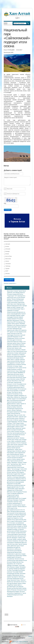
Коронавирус (11, 453)
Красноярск (10, 291)
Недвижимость (18, 593)
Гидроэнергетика (12, 467)
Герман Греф (22, 538)
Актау (14, 520)
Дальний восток (12, 482)
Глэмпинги (10, 541)
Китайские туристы (21, 451)
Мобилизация (14, 389)
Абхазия (9, 520)
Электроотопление (16, 466)
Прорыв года (11, 446)
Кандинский (16, 294)
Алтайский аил (11, 368)
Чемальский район (12, 327)
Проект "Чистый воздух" (14, 469)
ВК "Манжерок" (14, 538)
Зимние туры (18, 348)
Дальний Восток (22, 433)
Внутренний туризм (13, 356)
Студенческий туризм (13, 495)
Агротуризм (15, 435)
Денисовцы (19, 556)
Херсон (19, 343)
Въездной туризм (17, 583)
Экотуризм (20, 590)
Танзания (7, 264)
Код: (5, 203)
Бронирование (20, 482)
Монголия (7, 259)
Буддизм (10, 487)
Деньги (22, 387)
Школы (22, 575)
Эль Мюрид (16, 293)
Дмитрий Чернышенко (13, 320)
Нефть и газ (22, 342)
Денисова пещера (20, 554)
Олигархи (17, 301)
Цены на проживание (18, 523)
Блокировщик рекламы (14, 574)
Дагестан (24, 542)
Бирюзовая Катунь (12, 528)
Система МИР (17, 484)
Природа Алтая (11, 325)
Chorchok (13, 379)
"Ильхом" (20, 422)
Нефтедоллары (21, 304)
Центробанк (14, 302)
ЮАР (6, 271)
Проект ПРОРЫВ (20, 324)
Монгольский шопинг (13, 418)
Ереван (9, 299)
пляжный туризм (21, 539)
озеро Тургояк (19, 544)
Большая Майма (12, 562)
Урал (9, 544)
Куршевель (10, 564)
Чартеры (22, 438)
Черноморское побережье (14, 479)
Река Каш (10, 433)
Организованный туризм (17, 454)
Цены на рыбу (15, 431)
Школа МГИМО (16, 531)
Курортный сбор (18, 412)
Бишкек (23, 297)
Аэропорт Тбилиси (17, 507)
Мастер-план (20, 562)
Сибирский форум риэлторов (15, 595)
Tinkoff (22, 546)
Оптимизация (11, 409)
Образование (16, 575)
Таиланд (24, 471)
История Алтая (13, 508)
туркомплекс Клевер (13, 353)
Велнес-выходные (12, 430)
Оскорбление (11, 559)
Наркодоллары (11, 451)
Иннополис (17, 335)
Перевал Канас (11, 425)
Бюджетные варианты (13, 518)
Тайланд (7, 266)
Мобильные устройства (14, 485)
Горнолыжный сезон (21, 351)
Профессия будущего (19, 569)
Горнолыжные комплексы (14, 350)
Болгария (16, 477)
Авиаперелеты (21, 296)
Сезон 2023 (24, 469)
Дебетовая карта (15, 546)
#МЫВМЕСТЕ (21, 373)
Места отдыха (11, 521)
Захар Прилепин (12, 580)
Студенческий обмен (13, 498)
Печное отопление (20, 338)
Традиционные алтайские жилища (16, 364)
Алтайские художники (19, 420)
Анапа (21, 518)
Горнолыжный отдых (16, 405)
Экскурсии (13, 511)
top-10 (15, 490)
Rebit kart (23, 485)
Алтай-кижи (10, 382)
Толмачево (10, 502)
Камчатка (19, 407)
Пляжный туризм (12, 516)
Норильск (22, 293)
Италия (9, 472)
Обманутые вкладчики (18, 476)
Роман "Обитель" (21, 580)
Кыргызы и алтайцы (19, 386)
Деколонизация (21, 511)
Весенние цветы (18, 588)
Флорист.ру (10, 588)
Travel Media (15, 345)
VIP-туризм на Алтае (13, 332)
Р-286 (25, 541)
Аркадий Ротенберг (13, 529)
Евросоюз (16, 342)
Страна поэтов (22, 368)
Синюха (14, 459)
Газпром (16, 291)
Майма (25, 556)
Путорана (10, 294)
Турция (7, 269)
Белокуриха (10, 412)
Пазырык (23, 474)
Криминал (16, 541)
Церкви (9, 577)
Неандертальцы (12, 556)
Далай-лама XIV (17, 487)
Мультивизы (22, 477)
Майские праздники (20, 480)
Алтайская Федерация (20, 515)
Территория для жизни (13, 374)
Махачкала (16, 400)
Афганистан (17, 397)
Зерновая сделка (12, 343)
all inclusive (22, 435)
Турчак (24, 593)
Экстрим (21, 541)
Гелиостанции (20, 467)
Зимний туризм (21, 459)
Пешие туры (18, 440)
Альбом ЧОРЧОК (20, 379)
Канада (7, 251)
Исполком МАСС (19, 446)
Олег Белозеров (19, 376)
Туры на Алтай (18, 415)
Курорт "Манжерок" (12, 462)
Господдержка (11, 363)
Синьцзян (22, 431)
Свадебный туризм (12, 585)
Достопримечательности (14, 510)
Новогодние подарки (13, 395)
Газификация (11, 338)
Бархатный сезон (12, 297)
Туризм (21, 291)
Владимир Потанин (21, 492)
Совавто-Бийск (20, 423)
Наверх (30, 636)
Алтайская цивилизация (14, 387)
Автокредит (15, 565)
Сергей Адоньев (16, 448)
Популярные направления (14, 542)
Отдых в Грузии (11, 456)
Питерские (14, 590)
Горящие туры (20, 307)
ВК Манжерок (15, 337)
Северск (10, 324)
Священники (16, 578)
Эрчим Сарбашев (17, 410)
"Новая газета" (18, 449)
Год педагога (15, 577)
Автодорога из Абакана (18, 355)
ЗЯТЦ (14, 324)
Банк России (11, 391)
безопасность (11, 549)
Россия (22, 578)
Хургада (24, 306)
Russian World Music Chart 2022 (16, 381)
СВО (8, 389)
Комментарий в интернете (14, 557)
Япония (7, 274)
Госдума (15, 474)
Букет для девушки (18, 587)
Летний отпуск (20, 516)
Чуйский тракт (23, 417)
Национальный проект (13, 438)
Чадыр (20, 366)
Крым (24, 291)
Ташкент (23, 314)
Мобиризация (20, 299)
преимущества (11, 547)
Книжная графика (18, 317)
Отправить (8, 210)
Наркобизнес (11, 449)
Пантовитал (15, 392)
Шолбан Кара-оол (20, 361)
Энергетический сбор (13, 312)
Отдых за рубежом (16, 441)
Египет (7, 247)
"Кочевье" (10, 423)
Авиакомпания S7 (17, 503)
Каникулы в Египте (16, 443)
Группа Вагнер (22, 534)
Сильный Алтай (15, 333)
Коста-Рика (8, 256)
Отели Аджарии (20, 456)
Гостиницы (16, 311)
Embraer (9, 505)
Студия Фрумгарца (12, 422)
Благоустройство (16, 413)
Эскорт (24, 525)
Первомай (10, 484)
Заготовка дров (11, 340)
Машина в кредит (15, 567)
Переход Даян (11, 427)
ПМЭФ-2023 (11, 526)
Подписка (22, 345)
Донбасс (17, 391)
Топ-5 (20, 498)
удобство (18, 547)
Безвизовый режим (16, 402)
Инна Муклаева (12, 377)
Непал (6, 261)
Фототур (12, 544)
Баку (14, 471)
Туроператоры (15, 464)
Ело (22, 510)
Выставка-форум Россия (20, 560)
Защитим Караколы (21, 325)
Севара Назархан (12, 319)
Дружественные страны (14, 404)
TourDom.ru (10, 477)
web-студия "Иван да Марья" (19, 642)
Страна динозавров (13, 534)
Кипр (19, 474)
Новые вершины (22, 528)
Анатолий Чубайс (12, 539)
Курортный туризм (20, 428)
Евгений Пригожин (12, 536)
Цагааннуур (23, 425)
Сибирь (24, 583)
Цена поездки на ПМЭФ (20, 526)
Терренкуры (11, 415)
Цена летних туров (16, 444)
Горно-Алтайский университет (15, 493)
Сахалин (10, 435)
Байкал (15, 407)
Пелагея (20, 462)
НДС (20, 464)
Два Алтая (10, 400)
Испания (7, 249)
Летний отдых (11, 440)
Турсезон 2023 (15, 472)
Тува (22, 487)
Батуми (14, 458)
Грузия (23, 505)
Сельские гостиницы (13, 366)
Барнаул (18, 315)
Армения (10, 471)
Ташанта (18, 427)
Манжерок (10, 596)
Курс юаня (14, 304)
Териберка (22, 500)
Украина (9, 507)
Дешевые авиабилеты (13, 346)
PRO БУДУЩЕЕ (12, 315)
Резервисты (10, 301)
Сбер (9, 461)
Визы (12, 397)
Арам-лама (18, 489)
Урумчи (18, 425)
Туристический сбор (21, 520)
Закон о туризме (15, 360)
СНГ (16, 296)
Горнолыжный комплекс (17, 461)
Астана (19, 297)
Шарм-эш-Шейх (12, 307)
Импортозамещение (13, 306)
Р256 (14, 423)
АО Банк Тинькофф (13, 570)
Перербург (19, 525)
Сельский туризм (20, 363)
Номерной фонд (12, 525)
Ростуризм (20, 319)
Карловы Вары (11, 428)
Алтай (21, 337)
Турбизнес (10, 293)
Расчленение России (13, 513)
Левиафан (16, 500)
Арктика (15, 433)
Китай (6, 254)
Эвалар (9, 476)
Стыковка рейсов (17, 505)
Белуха (9, 448)
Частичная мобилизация (14, 309)
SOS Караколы (22, 330)
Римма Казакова (12, 369)
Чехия (22, 427)
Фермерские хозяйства (13, 436)
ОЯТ (15, 322)
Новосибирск (23, 399)
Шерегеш (10, 407)
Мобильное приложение (14, 582)
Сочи (17, 399)
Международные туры (13, 497)
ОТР (17, 368)
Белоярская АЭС (21, 322)
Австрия (7, 244)
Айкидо (25, 422)
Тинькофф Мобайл (18, 572)
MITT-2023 (24, 444)
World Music (19, 377)
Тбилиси (14, 299)
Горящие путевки (15, 533)
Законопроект (19, 521)
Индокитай (18, 471)
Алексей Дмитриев (16, 314)
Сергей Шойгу (11, 489)
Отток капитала (22, 389)
